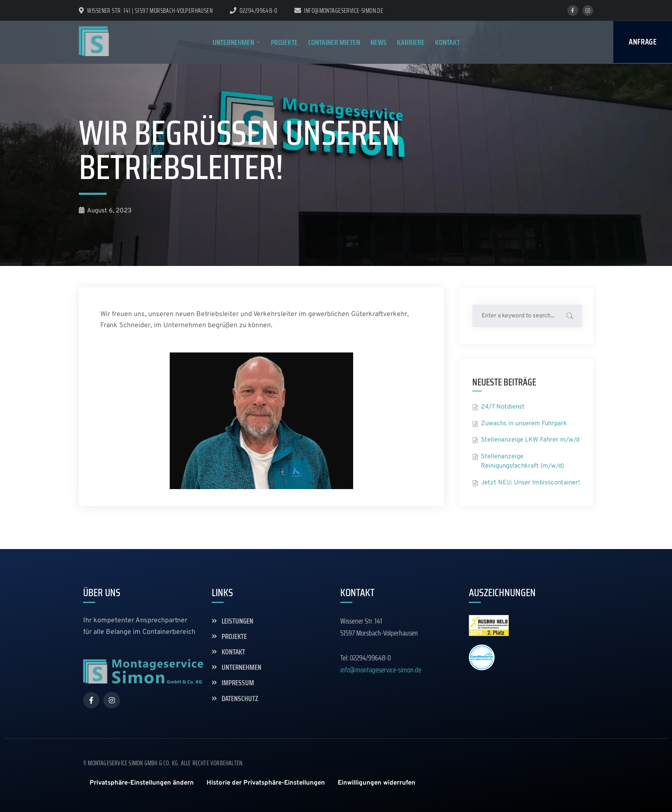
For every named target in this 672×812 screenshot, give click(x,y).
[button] (142, 783)
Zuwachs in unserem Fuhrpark (524, 424)
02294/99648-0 (258, 11)
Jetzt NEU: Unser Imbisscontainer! (530, 483)
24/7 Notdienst (503, 407)
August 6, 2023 (105, 211)
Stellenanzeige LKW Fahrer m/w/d (530, 440)
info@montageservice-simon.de (339, 11)
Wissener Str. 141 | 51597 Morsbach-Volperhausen (146, 11)
